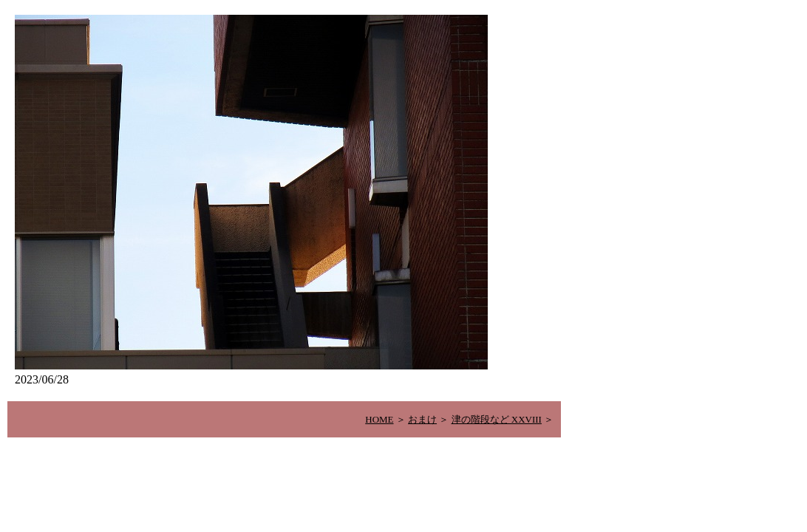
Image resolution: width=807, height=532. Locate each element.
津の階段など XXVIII (497, 419)
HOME (379, 419)
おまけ (422, 419)
